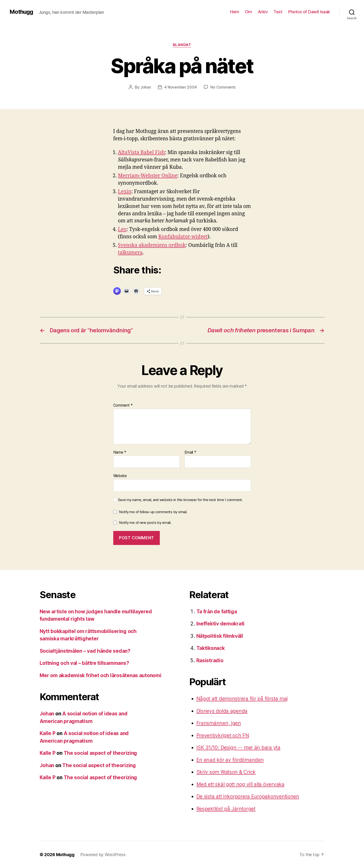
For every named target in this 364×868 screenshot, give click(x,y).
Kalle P (48, 733)
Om (248, 12)
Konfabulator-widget (183, 237)
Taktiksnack (211, 648)
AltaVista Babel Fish (142, 152)
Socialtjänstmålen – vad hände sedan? (85, 651)
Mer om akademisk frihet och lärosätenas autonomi (101, 675)
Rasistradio (210, 660)
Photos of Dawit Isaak (309, 12)
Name (120, 452)
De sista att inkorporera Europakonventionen (248, 796)
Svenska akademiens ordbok (152, 245)
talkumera (130, 253)
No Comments (223, 87)
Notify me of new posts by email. (145, 523)
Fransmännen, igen (219, 723)
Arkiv (263, 12)
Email (190, 452)
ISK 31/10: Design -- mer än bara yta (238, 748)
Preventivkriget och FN (223, 735)
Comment (123, 405)
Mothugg (21, 12)
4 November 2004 (180, 87)
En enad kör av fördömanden (230, 760)
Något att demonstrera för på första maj (242, 699)
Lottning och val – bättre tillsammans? (84, 663)
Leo (122, 229)
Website (120, 476)
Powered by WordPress (103, 855)
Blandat (182, 45)
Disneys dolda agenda (222, 711)
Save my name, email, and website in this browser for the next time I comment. (180, 500)
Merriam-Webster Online (148, 176)
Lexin (125, 192)
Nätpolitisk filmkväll (220, 636)
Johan (146, 87)
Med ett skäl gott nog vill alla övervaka (240, 784)
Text (278, 12)
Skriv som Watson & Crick (226, 772)
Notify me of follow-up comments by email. (153, 512)
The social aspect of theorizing (100, 753)
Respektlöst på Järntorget (226, 809)
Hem (235, 12)
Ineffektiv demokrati (221, 624)
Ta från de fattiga (217, 612)
